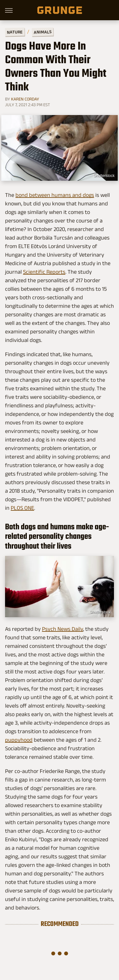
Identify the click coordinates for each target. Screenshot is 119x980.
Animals (43, 32)
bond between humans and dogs (55, 195)
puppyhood (19, 740)
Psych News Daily (62, 629)
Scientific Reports (44, 272)
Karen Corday (25, 99)
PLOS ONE (22, 508)
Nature (15, 32)
